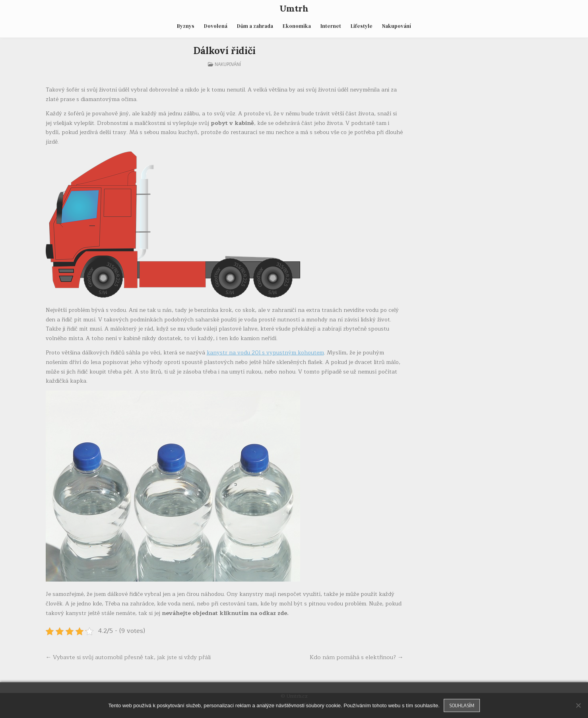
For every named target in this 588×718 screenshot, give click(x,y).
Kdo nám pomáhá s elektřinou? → (357, 657)
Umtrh (294, 8)
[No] (578, 705)
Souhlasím (462, 705)
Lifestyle (362, 26)
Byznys (186, 26)
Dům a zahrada (255, 26)
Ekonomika (297, 26)
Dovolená (216, 26)
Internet (331, 26)
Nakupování (397, 26)
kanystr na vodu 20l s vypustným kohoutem (265, 353)
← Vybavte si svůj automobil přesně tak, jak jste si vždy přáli (128, 657)
